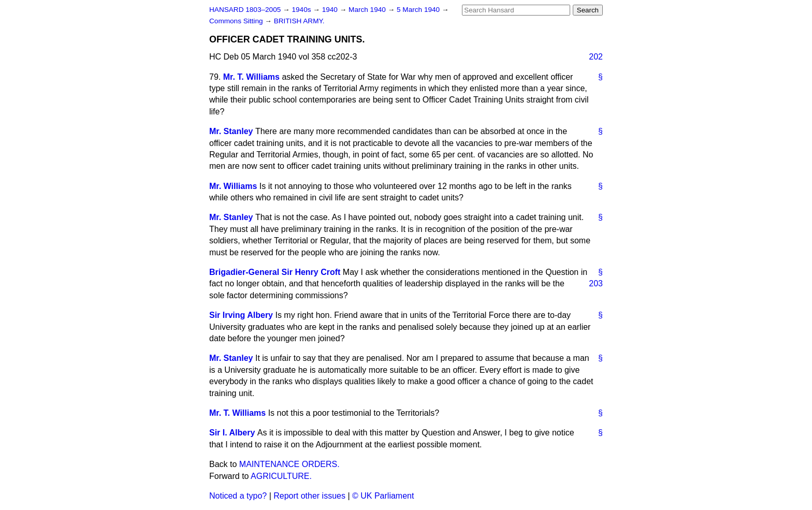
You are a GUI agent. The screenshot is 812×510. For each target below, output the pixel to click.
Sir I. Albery (232, 433)
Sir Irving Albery (241, 315)
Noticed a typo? (238, 496)
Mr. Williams (233, 186)
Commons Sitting (237, 21)
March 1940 (368, 10)
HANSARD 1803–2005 (245, 10)
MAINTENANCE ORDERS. (289, 464)
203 (596, 283)
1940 (331, 10)
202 (596, 57)
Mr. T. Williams (251, 77)
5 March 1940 (419, 10)
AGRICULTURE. (281, 476)
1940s (302, 10)
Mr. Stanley (231, 131)
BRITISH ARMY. (299, 21)
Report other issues (309, 496)
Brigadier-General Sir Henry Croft (275, 272)
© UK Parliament (383, 496)
